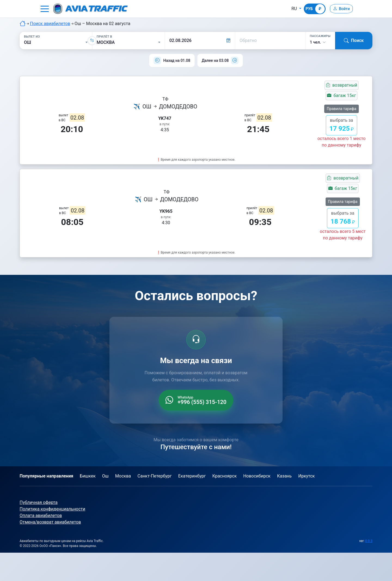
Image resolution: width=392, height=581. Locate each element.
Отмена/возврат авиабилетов (50, 522)
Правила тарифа (342, 109)
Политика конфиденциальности (52, 509)
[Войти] (340, 9)
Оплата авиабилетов (41, 515)
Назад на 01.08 (177, 60)
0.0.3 (369, 541)
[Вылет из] (56, 42)
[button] (45, 9)
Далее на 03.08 (215, 60)
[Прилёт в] (128, 42)
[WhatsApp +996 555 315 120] (196, 400)
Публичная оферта (39, 502)
